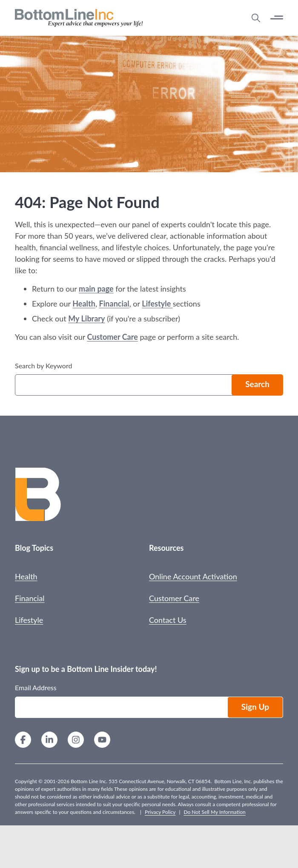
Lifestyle (157, 304)
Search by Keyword (43, 366)
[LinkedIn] (49, 741)
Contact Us (168, 620)
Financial (114, 304)
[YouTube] (102, 741)
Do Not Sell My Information (214, 812)
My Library (86, 318)
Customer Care (112, 337)
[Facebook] (23, 741)
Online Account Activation (193, 576)
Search (257, 384)
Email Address (36, 687)
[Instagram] (76, 741)
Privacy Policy (160, 812)
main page (96, 289)
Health (84, 304)
